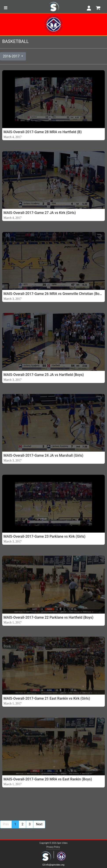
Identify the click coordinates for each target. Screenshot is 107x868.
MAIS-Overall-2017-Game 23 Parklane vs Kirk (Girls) (44, 536)
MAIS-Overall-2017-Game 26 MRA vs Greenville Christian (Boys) (53, 294)
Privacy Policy (53, 847)
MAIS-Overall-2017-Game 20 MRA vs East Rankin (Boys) (48, 779)
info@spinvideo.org (53, 865)
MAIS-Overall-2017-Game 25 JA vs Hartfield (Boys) (44, 375)
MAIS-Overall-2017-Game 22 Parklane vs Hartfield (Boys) (48, 617)
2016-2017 (12, 56)
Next (39, 824)
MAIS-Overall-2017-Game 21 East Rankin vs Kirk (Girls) (47, 698)
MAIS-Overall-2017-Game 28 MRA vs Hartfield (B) (43, 132)
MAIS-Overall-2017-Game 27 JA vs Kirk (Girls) (40, 213)
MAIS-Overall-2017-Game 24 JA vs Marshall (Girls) (43, 455)
